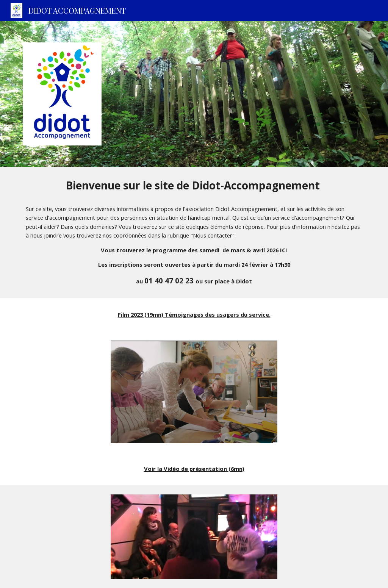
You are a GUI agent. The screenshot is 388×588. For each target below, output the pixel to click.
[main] (194, 233)
